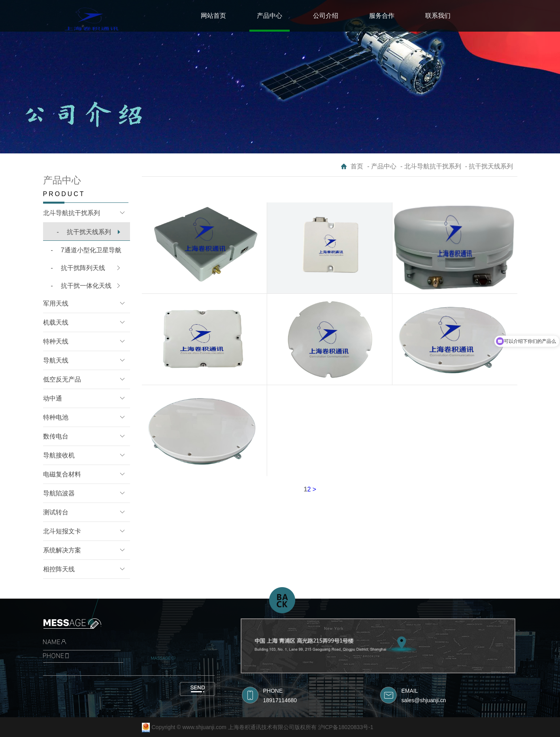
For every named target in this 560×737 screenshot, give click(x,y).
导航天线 (56, 360)
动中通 (53, 398)
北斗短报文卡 (62, 531)
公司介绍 (326, 16)
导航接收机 (59, 455)
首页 (357, 166)
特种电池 (56, 417)
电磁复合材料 (62, 474)
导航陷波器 (59, 493)
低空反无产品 (62, 379)
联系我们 (438, 16)
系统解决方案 (62, 550)
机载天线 (56, 322)
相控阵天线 (59, 569)
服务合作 (382, 16)
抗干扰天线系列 (84, 232)
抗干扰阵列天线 (78, 268)
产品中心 (270, 16)
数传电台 (56, 436)
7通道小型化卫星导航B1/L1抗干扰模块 (82, 253)
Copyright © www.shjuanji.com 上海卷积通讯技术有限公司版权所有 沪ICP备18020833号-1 (263, 727)
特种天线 (56, 341)
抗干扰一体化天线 (81, 286)
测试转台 (56, 512)
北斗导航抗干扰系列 (72, 213)
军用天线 (56, 303)
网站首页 (213, 16)
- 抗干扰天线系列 (489, 166)
